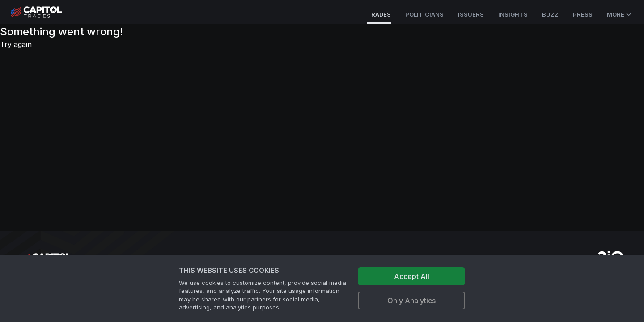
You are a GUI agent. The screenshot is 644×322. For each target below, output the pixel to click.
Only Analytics (411, 301)
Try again (16, 44)
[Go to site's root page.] (46, 12)
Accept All (412, 276)
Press (583, 14)
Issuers (471, 14)
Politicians (424, 14)
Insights (513, 14)
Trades (379, 14)
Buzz (550, 14)
